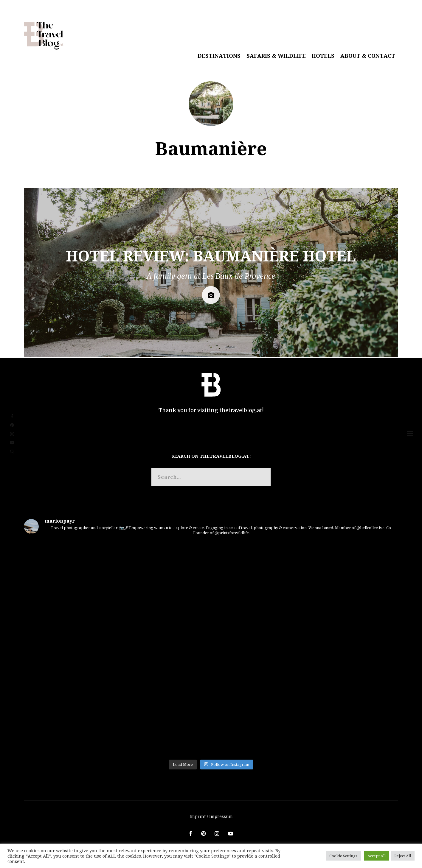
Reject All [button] (403, 856)
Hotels (323, 56)
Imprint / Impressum (211, 816)
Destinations (219, 56)
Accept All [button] (377, 856)
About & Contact (368, 56)
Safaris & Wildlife (276, 56)
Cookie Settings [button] (343, 856)
